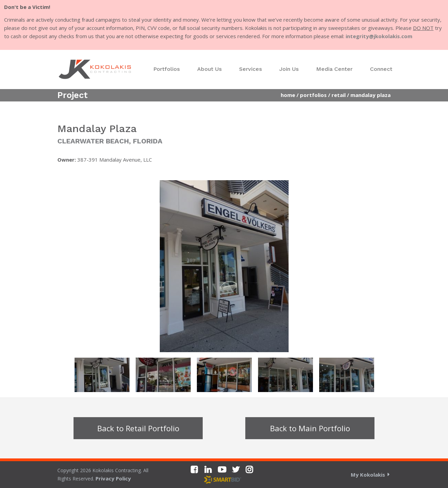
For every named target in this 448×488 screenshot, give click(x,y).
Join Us (289, 69)
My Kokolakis (368, 475)
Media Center (334, 69)
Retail (339, 95)
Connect (381, 69)
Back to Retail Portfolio (138, 428)
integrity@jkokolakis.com (379, 36)
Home (288, 95)
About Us (209, 69)
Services (250, 69)
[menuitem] (166, 69)
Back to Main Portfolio (310, 428)
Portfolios (166, 69)
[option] (224, 266)
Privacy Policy (113, 478)
